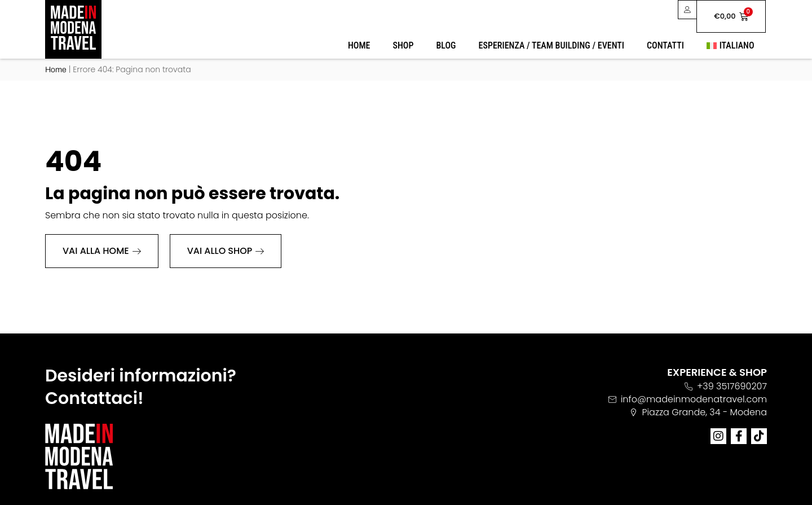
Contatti (665, 45)
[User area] (687, 10)
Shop (403, 45)
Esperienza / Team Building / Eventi (551, 45)
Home (359, 45)
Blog (446, 45)
